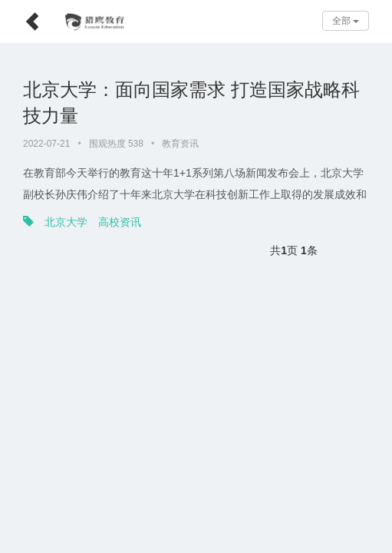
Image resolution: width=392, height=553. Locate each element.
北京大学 (66, 222)
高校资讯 (120, 222)
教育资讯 (180, 144)
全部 (346, 21)
